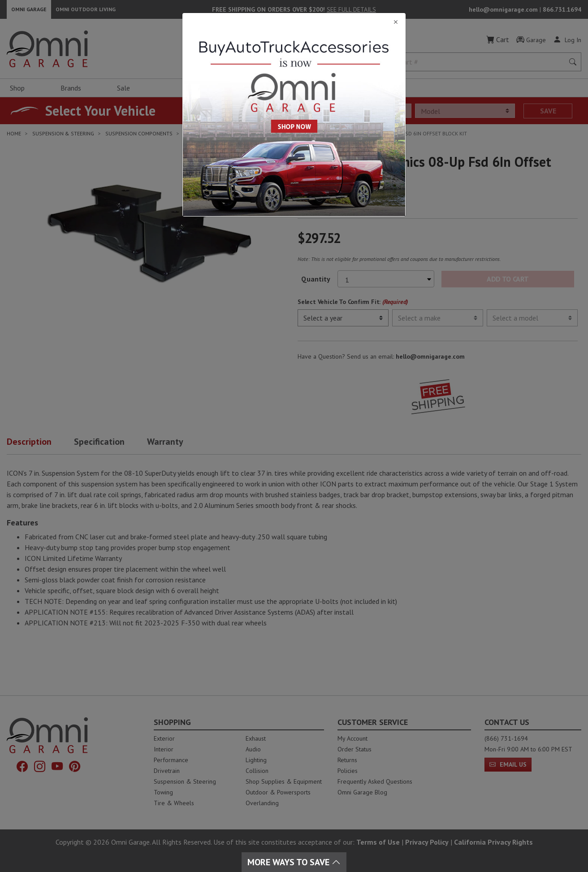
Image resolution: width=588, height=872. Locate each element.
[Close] (294, 22)
